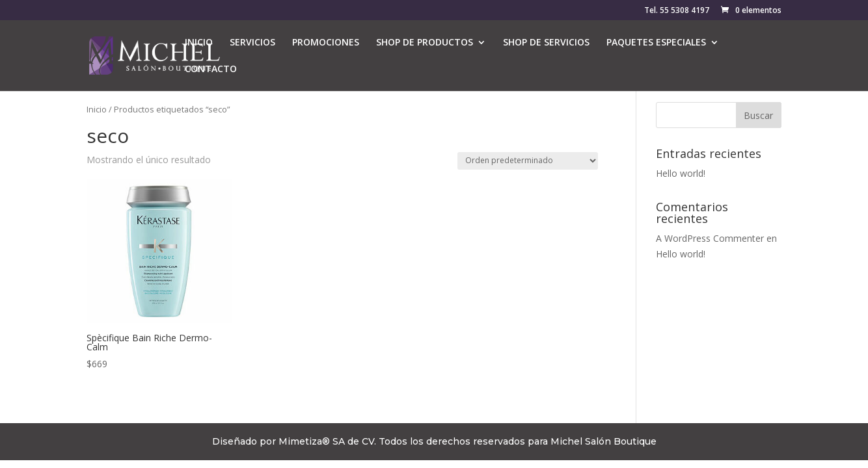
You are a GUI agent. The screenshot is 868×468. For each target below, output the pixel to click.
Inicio (97, 109)
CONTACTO (211, 70)
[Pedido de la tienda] (528, 161)
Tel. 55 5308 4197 (677, 11)
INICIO (199, 43)
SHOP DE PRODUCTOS (425, 43)
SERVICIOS (252, 43)
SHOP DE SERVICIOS (546, 43)
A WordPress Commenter (710, 238)
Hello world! (681, 173)
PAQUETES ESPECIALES (656, 43)
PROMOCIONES (326, 43)
